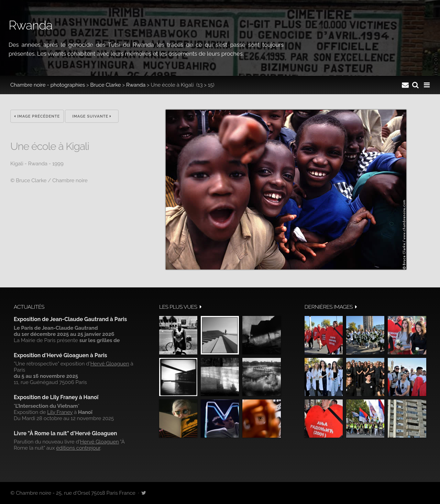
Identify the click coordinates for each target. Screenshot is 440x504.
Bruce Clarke (106, 85)
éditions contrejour (78, 448)
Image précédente (37, 116)
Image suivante (92, 116)
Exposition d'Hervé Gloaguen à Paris (60, 355)
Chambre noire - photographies (48, 85)
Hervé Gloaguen (110, 364)
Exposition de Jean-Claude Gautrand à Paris (70, 319)
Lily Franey (60, 412)
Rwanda (136, 85)
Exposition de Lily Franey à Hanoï (56, 397)
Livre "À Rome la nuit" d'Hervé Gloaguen (65, 433)
